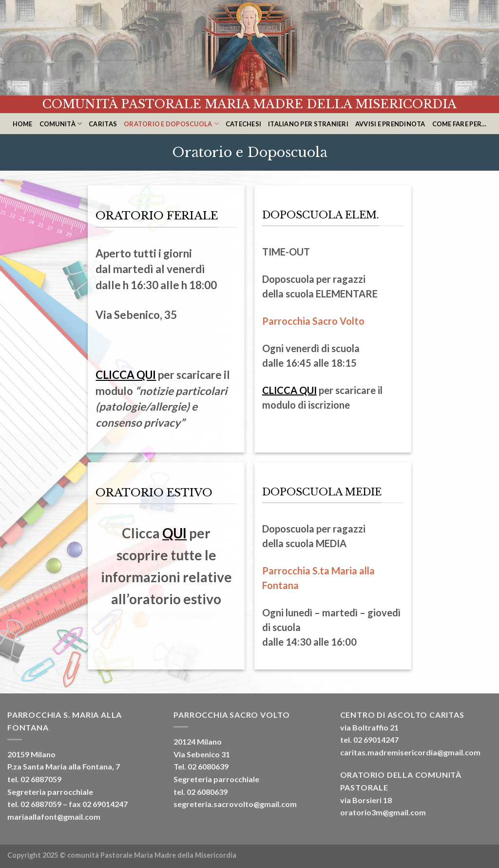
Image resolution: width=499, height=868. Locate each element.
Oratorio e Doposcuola (171, 124)
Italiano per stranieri (308, 124)
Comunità (61, 124)
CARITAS (103, 124)
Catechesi (243, 124)
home (23, 124)
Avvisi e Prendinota (390, 124)
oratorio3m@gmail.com (383, 812)
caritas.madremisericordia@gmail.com (410, 752)
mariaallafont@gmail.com (54, 817)
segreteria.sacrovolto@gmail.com (235, 804)
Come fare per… (460, 124)
